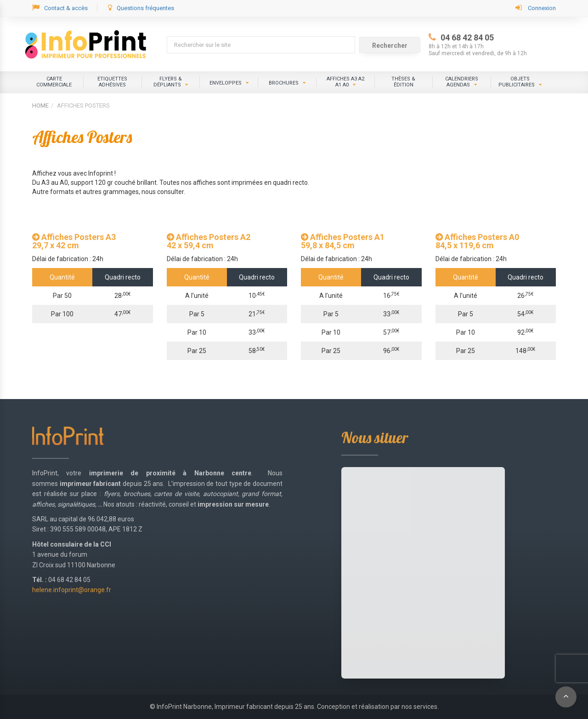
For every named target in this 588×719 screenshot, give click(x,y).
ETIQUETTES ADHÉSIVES (112, 82)
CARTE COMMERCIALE (54, 82)
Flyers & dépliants (168, 82)
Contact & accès (60, 8)
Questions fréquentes (141, 8)
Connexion (536, 8)
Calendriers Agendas (462, 82)
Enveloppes (226, 83)
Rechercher (390, 46)
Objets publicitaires (517, 82)
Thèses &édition (403, 82)
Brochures (284, 83)
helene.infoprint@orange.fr (72, 590)
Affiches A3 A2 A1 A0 (345, 82)
